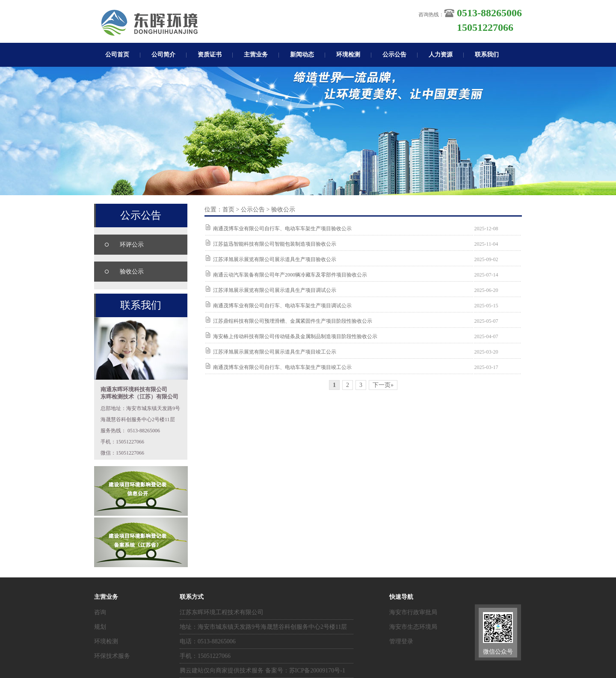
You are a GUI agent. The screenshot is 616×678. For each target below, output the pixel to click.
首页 (228, 210)
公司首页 (117, 55)
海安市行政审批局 (413, 612)
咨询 (100, 612)
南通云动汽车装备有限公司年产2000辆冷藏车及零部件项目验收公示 (290, 275)
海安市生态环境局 (413, 627)
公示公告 (394, 55)
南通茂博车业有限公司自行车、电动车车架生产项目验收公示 (282, 229)
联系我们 (487, 55)
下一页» (383, 385)
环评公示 (132, 245)
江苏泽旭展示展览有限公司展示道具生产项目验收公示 (275, 259)
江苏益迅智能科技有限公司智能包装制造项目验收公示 (275, 244)
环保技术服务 (112, 656)
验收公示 (132, 272)
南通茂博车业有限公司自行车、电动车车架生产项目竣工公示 (282, 367)
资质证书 (210, 55)
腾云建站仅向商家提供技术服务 (222, 671)
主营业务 (256, 55)
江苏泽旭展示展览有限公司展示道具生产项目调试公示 (275, 290)
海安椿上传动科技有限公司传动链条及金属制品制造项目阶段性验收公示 (295, 336)
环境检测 (348, 55)
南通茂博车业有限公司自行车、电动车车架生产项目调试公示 (282, 306)
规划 (100, 627)
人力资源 (441, 55)
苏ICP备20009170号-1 (317, 671)
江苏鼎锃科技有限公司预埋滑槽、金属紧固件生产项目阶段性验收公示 (293, 321)
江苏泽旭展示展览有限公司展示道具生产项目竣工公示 (275, 352)
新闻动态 (302, 55)
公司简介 (163, 55)
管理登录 (401, 641)
